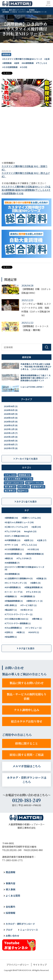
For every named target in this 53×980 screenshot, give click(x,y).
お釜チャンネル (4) (34, 483)
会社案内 (10, 907)
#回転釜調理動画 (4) (33, 587)
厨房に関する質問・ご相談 (27, 755)
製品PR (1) (23, 491)
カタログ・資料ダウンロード (20, 924)
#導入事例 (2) (11, 605)
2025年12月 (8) (11, 429)
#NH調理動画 (28, 63)
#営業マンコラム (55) (31, 518)
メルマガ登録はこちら (27, 766)
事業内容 (10, 883)
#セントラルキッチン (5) (16, 583)
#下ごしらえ (42, 63)
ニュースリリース (29, 930)
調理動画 (6, 54)
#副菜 (17, 63)
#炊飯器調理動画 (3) (14, 601)
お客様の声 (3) (38, 487)
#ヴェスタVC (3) (33, 592)
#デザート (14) (11, 545)
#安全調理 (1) (11, 637)
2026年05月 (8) (11, 410)
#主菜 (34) (36, 527)
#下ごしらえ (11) (29, 545)
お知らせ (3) (24, 487)
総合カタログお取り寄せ (27, 721)
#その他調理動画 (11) (14, 549)
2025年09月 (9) (11, 441)
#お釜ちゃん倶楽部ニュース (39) (19, 522)
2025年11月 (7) (11, 433)
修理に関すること (27, 743)
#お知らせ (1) (27, 610)
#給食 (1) (21, 632)
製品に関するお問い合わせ (27, 683)
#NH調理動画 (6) (12, 574)
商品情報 (10, 872)
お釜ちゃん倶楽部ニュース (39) (19, 479)
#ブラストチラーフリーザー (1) (19, 614)
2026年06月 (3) (11, 406)
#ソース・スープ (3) (14, 592)
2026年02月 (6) (11, 422)
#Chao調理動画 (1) (13, 628)
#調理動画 (7, 63)
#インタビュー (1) (33, 628)
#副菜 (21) (29, 540)
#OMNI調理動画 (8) (13, 554)
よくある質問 (13, 896)
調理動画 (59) (24, 475)
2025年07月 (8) (11, 448)
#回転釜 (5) (41, 578)
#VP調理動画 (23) (13, 540)
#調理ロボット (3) (34, 601)
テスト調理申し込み (26, 710)
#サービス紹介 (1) (29, 605)
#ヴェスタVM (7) (24, 558)
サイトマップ (40, 965)
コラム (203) (10, 475)
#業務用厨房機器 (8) (35, 554)
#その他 (24, 67)
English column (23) (14, 483)
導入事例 (10, 889)
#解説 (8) (9, 558)
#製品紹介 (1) (11, 610)
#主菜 (47, 59)
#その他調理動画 (10, 67)
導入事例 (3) (10, 487)
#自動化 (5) (35, 583)
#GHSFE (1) (34, 632)
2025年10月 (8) (11, 437)
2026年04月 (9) (11, 414)
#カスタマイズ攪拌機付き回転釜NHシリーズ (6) (24, 568)
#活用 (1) (9, 632)
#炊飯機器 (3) (11, 596)
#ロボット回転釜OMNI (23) (17, 536)
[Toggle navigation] (48, 4)
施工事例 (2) (10, 491)
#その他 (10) (33, 549)
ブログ (9, 930)
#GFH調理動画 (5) (13, 587)
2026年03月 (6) (11, 418)
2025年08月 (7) (11, 444)
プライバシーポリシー (18, 965)
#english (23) (30, 531)
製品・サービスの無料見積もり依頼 (27, 696)
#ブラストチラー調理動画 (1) (18, 623)
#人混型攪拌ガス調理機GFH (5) (19, 578)
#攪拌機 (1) (37, 619)
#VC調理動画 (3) (28, 596)
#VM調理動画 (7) (12, 563)
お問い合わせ (12, 936)
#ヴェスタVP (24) (13, 531)
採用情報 (10, 913)
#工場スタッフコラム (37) (16, 527)
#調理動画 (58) (11, 518)
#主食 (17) (42, 540)
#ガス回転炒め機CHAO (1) (16, 619)
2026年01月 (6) (11, 425)
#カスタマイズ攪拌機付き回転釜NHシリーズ (22, 59)
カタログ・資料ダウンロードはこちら (27, 780)
